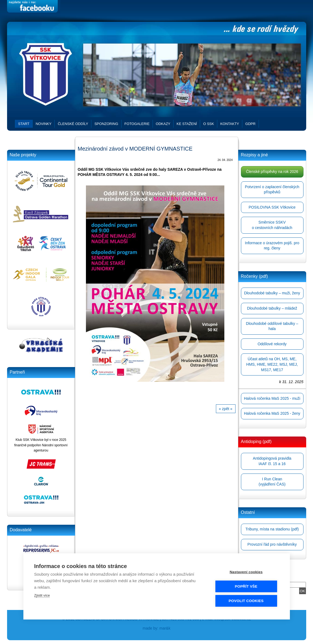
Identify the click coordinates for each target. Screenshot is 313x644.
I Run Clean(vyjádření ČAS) (272, 482)
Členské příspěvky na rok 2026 (272, 172)
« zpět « (226, 409)
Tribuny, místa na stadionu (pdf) (272, 529)
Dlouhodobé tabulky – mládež (272, 308)
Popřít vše (246, 586)
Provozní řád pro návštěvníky (272, 544)
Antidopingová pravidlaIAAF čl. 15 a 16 (272, 461)
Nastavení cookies (246, 572)
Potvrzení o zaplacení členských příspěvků (272, 190)
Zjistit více (42, 595)
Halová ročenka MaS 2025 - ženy (272, 413)
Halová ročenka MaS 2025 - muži (272, 398)
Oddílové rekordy (272, 344)
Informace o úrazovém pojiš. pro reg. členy (272, 246)
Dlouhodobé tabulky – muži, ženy (272, 293)
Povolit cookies (246, 601)
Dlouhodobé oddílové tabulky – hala (272, 326)
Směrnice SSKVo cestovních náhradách (272, 225)
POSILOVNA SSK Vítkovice (272, 207)
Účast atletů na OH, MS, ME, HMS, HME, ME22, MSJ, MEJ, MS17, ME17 (272, 364)
